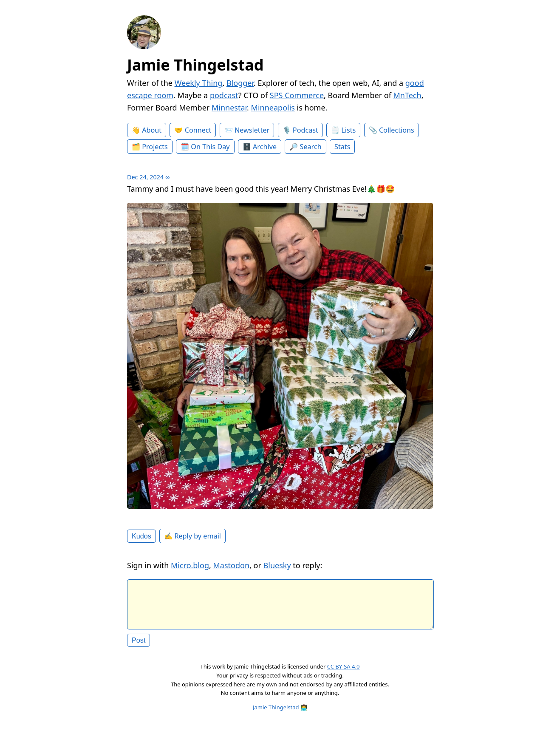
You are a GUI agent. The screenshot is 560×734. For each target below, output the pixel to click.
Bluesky (277, 565)
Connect (198, 130)
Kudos (141, 536)
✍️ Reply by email (192, 536)
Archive (265, 147)
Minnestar (229, 108)
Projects (155, 147)
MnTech (407, 95)
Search (311, 147)
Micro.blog (190, 565)
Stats (342, 147)
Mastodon (232, 565)
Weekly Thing (199, 83)
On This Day (210, 147)
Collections (397, 130)
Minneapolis (273, 108)
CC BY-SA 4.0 (344, 673)
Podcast (305, 130)
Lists (348, 130)
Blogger (240, 83)
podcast (224, 95)
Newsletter (252, 130)
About (152, 130)
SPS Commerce (297, 95)
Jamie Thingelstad (195, 65)
